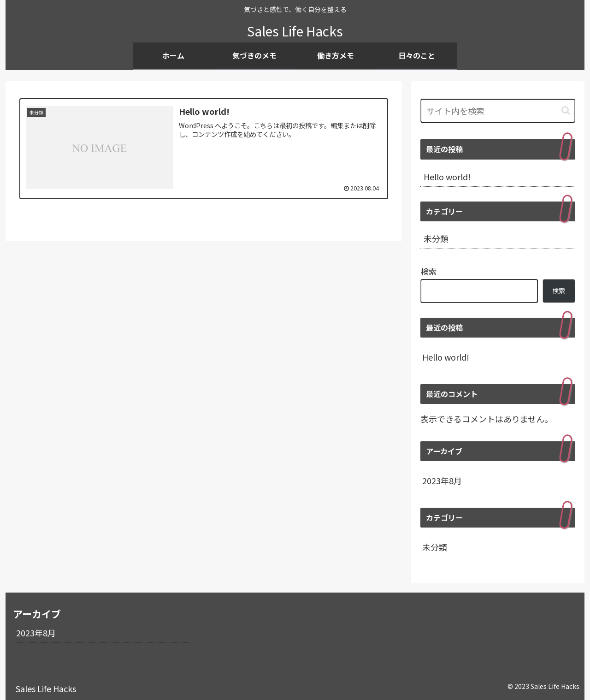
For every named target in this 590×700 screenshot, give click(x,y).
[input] (498, 111)
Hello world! (447, 177)
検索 (429, 271)
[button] (566, 110)
